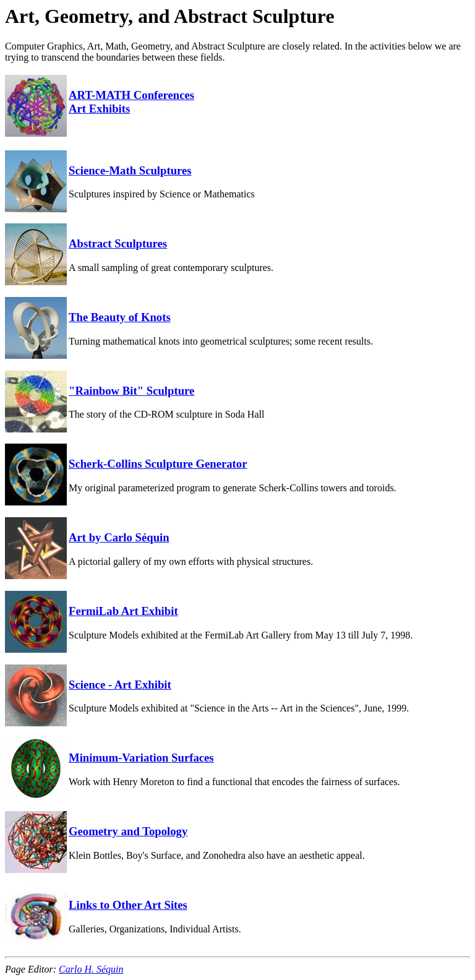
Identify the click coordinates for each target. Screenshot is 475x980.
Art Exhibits (99, 109)
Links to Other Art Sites (128, 905)
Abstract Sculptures (118, 243)
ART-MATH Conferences (131, 95)
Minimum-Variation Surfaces (141, 758)
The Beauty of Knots (120, 317)
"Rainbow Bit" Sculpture (131, 391)
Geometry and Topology (128, 831)
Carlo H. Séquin (91, 969)
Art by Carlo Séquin (119, 537)
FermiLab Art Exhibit (123, 611)
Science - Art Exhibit (120, 685)
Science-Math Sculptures (130, 170)
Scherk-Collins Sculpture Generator (158, 464)
